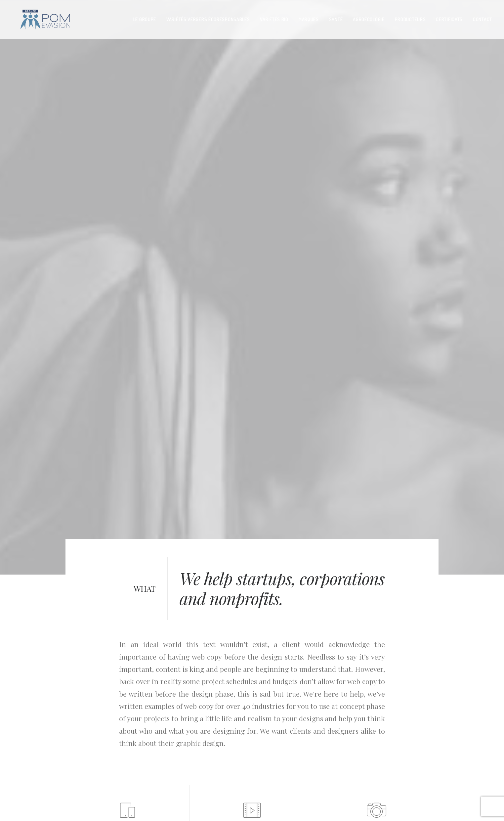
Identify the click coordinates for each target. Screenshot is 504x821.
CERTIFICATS (449, 17)
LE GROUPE (145, 17)
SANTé (336, 17)
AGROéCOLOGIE (369, 17)
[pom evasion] (37, 17)
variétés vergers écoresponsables (208, 17)
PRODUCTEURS (410, 17)
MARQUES (309, 17)
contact (483, 17)
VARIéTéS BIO (274, 17)
